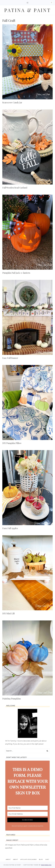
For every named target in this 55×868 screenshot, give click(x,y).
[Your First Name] (27, 808)
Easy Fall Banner (10, 358)
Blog (41, 859)
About (8, 859)
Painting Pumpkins (12, 699)
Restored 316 (46, 865)
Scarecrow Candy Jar (12, 102)
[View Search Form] (52, 3)
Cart (47, 859)
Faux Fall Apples (10, 528)
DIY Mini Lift (9, 613)
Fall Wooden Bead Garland (15, 188)
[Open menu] (28, 3)
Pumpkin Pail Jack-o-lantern (16, 273)
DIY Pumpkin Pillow (12, 443)
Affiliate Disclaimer (29, 859)
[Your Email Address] (27, 814)
